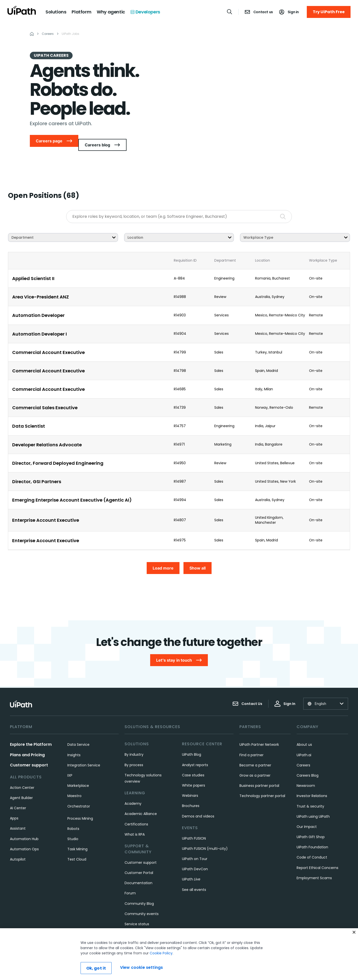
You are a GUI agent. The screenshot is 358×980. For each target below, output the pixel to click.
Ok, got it (96, 968)
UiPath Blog (192, 745)
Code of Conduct (312, 848)
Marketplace (78, 776)
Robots (73, 819)
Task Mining (77, 839)
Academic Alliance (141, 804)
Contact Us (247, 694)
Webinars (190, 786)
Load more (163, 564)
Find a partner (251, 745)
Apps (14, 808)
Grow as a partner (255, 766)
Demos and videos (198, 806)
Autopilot (18, 850)
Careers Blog (308, 766)
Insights (74, 745)
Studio (73, 829)
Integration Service (84, 755)
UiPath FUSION (194, 828)
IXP (70, 766)
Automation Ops (24, 839)
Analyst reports (195, 755)
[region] (179, 954)
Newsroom (306, 776)
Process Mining (80, 808)
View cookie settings (141, 967)
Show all (198, 564)
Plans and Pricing (27, 745)
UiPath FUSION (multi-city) (205, 839)
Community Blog (139, 894)
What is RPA (135, 824)
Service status (137, 914)
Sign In (285, 694)
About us (304, 735)
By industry (134, 745)
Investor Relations (312, 786)
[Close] (354, 932)
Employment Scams (314, 868)
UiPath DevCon (195, 859)
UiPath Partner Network (259, 735)
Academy (133, 794)
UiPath (191, 869)
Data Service (78, 735)
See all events (194, 880)
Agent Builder (21, 788)
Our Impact (307, 817)
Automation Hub (24, 829)
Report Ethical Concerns (317, 858)
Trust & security (310, 796)
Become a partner (255, 755)
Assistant (18, 819)
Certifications (136, 814)
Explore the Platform (31, 735)
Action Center (22, 778)
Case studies (193, 765)
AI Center (18, 798)
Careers (303, 755)
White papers (194, 776)
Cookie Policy (161, 953)
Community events (142, 904)
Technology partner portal (262, 786)
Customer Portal (139, 863)
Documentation (138, 873)
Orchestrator (79, 796)
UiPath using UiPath (313, 807)
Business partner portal (259, 776)
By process (134, 755)
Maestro (74, 786)
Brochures (191, 796)
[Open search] (230, 12)
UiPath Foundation (312, 837)
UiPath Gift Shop (311, 827)
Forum (130, 883)
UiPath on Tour (195, 849)
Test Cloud (77, 850)
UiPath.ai (304, 745)
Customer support (29, 755)
